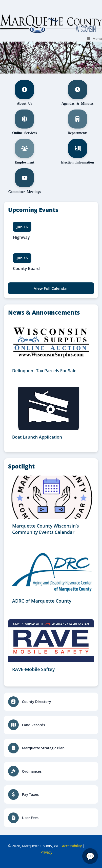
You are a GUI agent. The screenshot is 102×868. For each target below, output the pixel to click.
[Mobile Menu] (95, 39)
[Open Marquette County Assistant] (90, 856)
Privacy (46, 852)
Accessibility (72, 846)
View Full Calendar (51, 288)
